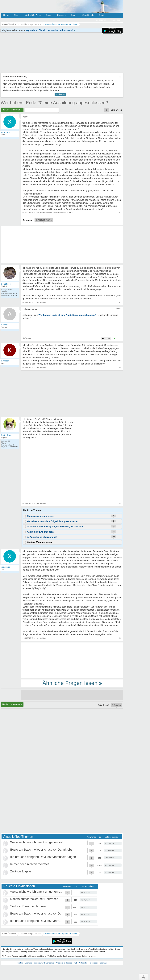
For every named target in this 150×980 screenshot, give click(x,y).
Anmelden (116, 20)
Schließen (60, 94)
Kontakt (20, 963)
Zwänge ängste (21, 871)
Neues (17, 15)
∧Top (144, 977)
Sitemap (103, 963)
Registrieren (100, 20)
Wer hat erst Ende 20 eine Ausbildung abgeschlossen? (54, 103)
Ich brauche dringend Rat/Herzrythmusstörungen (43, 857)
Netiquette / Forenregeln (89, 963)
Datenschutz (49, 963)
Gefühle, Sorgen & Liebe (30, 934)
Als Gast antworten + (12, 110)
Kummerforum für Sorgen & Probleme (61, 934)
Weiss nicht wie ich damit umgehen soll (37, 842)
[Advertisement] (72, 660)
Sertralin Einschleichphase (28, 906)
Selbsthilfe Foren (33, 15)
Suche (49, 15)
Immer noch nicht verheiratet (29, 864)
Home (6, 15)
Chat (73, 15)
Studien (103, 15)
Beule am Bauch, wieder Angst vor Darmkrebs (41, 850)
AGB (75, 963)
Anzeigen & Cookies (64, 963)
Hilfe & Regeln (87, 15)
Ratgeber (61, 15)
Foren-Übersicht (9, 934)
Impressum (38, 963)
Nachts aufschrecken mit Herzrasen (34, 899)
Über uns (29, 963)
